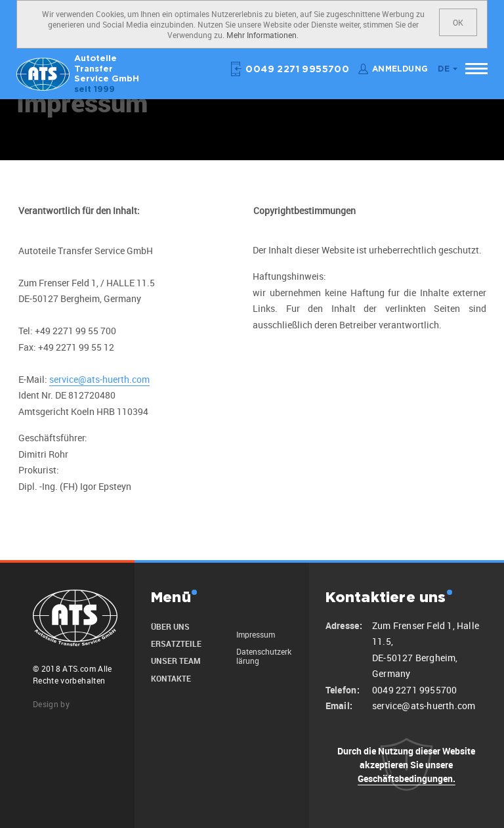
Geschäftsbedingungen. (407, 778)
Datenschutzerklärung (264, 656)
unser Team (176, 661)
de (444, 69)
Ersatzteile (176, 643)
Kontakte (171, 678)
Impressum (256, 634)
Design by (51, 704)
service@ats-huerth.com (99, 379)
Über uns (170, 626)
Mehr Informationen (262, 35)
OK (458, 22)
